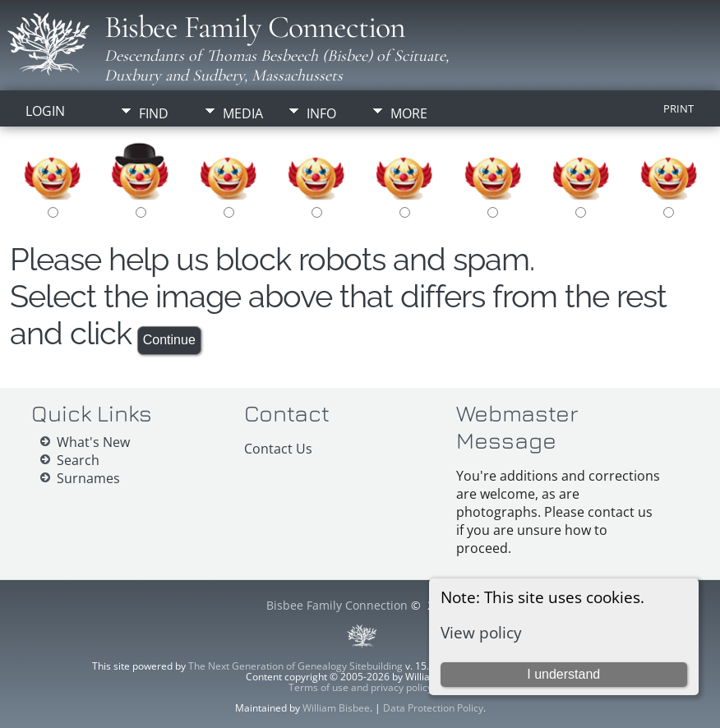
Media (243, 113)
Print (678, 108)
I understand (563, 674)
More (409, 113)
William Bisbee (336, 708)
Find (154, 113)
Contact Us (278, 449)
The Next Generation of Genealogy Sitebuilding (295, 666)
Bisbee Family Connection (255, 27)
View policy (481, 632)
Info (321, 113)
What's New (93, 442)
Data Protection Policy (433, 708)
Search (78, 460)
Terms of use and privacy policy (360, 687)
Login (45, 111)
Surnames (88, 478)
